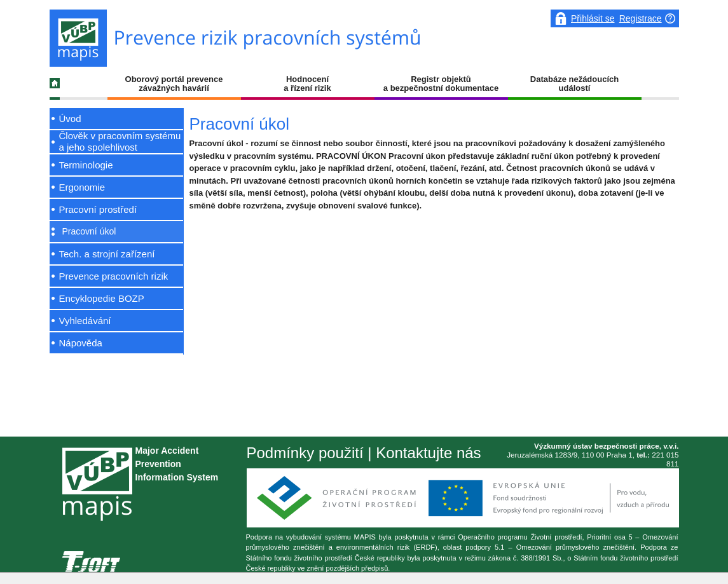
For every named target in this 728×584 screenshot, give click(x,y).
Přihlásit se (593, 18)
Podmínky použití (305, 453)
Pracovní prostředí (98, 209)
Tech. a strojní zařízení (107, 254)
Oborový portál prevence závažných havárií (174, 84)
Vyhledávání (85, 321)
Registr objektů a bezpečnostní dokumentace (441, 84)
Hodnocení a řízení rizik (307, 84)
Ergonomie (82, 187)
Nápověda (81, 343)
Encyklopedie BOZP (102, 298)
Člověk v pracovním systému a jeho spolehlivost (120, 141)
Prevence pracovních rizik (114, 276)
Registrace (641, 18)
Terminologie (86, 165)
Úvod (70, 119)
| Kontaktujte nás (422, 453)
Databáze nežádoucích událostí (574, 84)
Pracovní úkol (89, 231)
